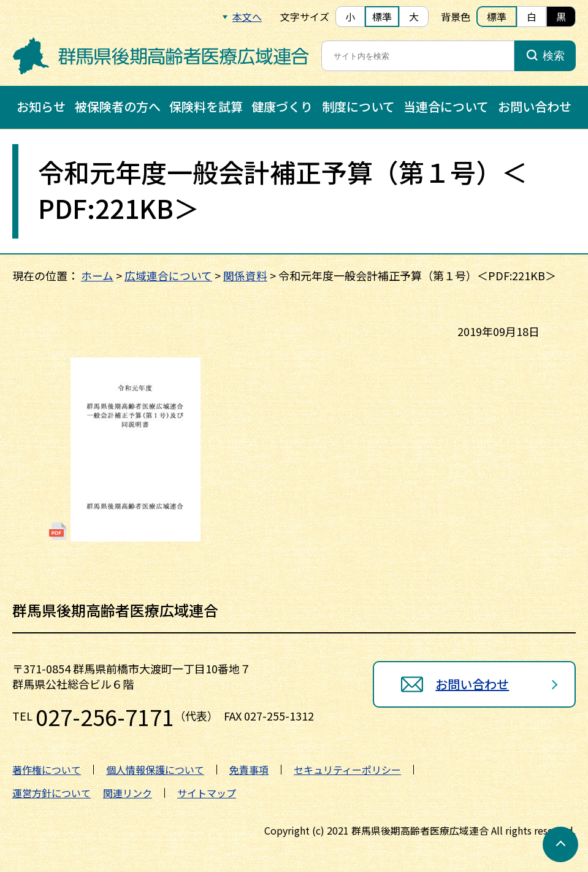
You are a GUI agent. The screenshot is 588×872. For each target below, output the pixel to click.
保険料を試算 (206, 106)
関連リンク (128, 793)
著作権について (47, 770)
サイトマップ (207, 793)
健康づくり (282, 106)
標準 (382, 17)
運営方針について (52, 793)
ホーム (97, 275)
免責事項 (249, 770)
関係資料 (245, 275)
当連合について (446, 106)
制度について (358, 106)
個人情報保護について (155, 770)
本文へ (247, 17)
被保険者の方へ (118, 106)
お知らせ (41, 106)
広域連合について (168, 275)
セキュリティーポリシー (347, 770)
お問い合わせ (535, 106)
